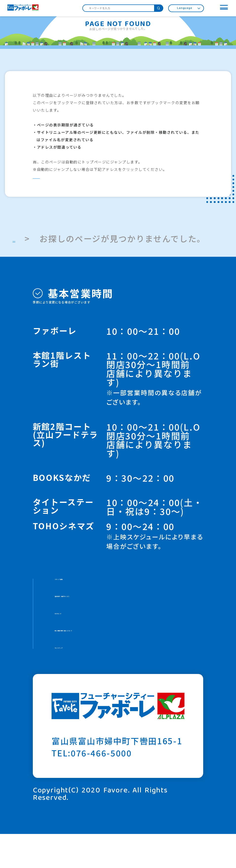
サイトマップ (81, 679)
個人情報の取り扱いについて (112, 655)
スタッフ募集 (81, 583)
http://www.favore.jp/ (55, 177)
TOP (22, 239)
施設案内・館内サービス (103, 607)
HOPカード (78, 631)
